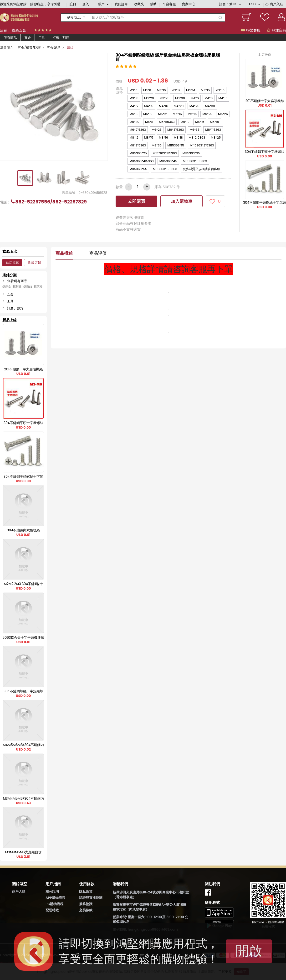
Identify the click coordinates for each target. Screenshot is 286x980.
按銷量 (17, 286)
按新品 (28, 286)
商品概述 (64, 253)
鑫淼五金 (19, 30)
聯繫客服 (251, 30)
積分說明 (52, 892)
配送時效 (52, 910)
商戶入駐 (276, 4)
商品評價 (98, 253)
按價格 (38, 286)
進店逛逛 (12, 263)
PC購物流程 (54, 904)
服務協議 (86, 904)
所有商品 (10, 38)
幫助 (153, 4)
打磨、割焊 (61, 38)
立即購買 (137, 201)
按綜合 (7, 286)
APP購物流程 (55, 898)
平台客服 (169, 4)
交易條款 (86, 910)
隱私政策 (86, 892)
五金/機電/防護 (29, 48)
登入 (86, 4)
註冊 (73, 4)
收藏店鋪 (34, 263)
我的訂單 (121, 4)
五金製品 (54, 48)
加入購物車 (182, 201)
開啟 (249, 951)
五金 (28, 38)
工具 (42, 38)
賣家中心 (189, 4)
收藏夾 (139, 4)
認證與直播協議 (91, 898)
